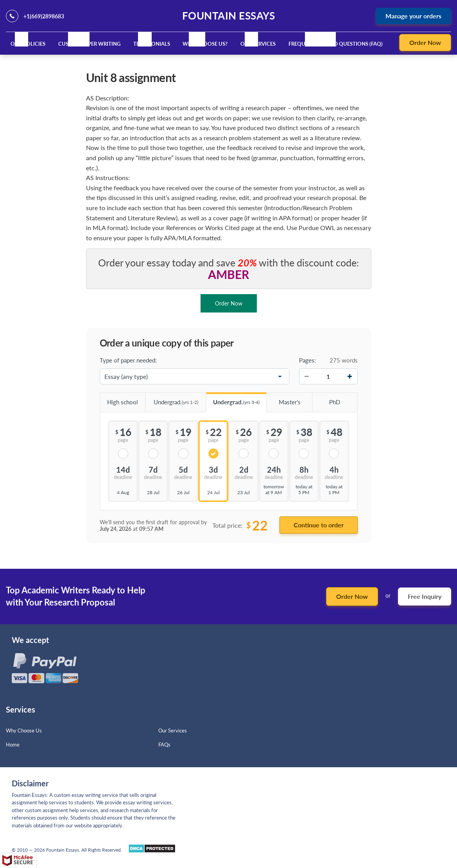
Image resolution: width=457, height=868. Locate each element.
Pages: (307, 360)
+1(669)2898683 (44, 16)
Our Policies (28, 44)
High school (119, 399)
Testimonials (152, 44)
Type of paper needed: (128, 360)
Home (13, 745)
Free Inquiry (425, 596)
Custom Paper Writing (89, 44)
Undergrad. (172, 399)
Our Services (258, 44)
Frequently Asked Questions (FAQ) (336, 44)
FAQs (164, 745)
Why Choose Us (24, 730)
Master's (283, 399)
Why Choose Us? (205, 44)
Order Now (425, 42)
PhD (326, 399)
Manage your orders (413, 16)
